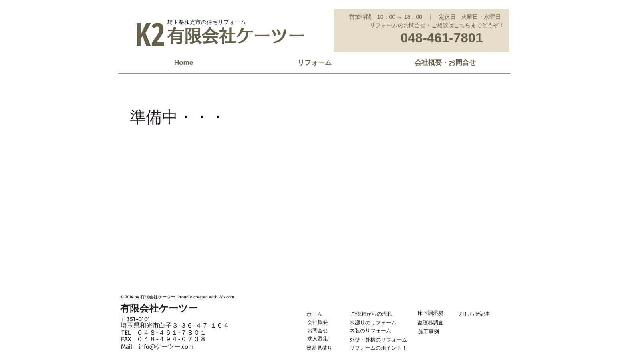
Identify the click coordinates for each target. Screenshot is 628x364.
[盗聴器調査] (431, 322)
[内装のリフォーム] (370, 330)
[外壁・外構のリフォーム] (378, 340)
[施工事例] (428, 331)
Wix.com (226, 297)
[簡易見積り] (319, 348)
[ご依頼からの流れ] (372, 314)
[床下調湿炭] (431, 313)
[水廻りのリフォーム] (373, 322)
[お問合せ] (317, 330)
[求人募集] (317, 338)
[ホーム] (315, 314)
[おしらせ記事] (475, 314)
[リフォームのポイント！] (378, 348)
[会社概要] (317, 322)
